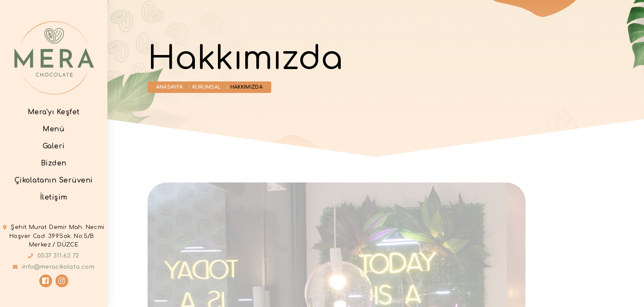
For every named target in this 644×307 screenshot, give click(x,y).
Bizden (54, 163)
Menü (54, 129)
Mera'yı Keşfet (54, 112)
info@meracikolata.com (58, 267)
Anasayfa (170, 87)
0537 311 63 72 (58, 256)
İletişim (54, 197)
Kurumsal (207, 87)
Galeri (54, 146)
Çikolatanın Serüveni (54, 180)
